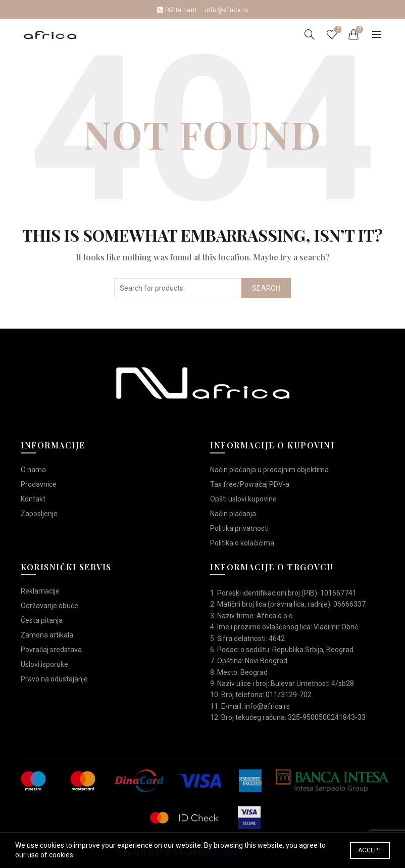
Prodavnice (39, 484)
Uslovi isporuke (44, 664)
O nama (33, 470)
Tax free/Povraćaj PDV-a (250, 484)
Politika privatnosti (239, 528)
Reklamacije (40, 591)
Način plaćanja (233, 514)
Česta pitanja (42, 620)
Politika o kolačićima (242, 543)
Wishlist (337, 30)
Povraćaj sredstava (51, 650)
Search (266, 288)
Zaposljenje (39, 514)
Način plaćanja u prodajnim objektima (269, 470)
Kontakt (33, 499)
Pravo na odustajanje (54, 679)
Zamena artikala (47, 635)
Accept (370, 850)
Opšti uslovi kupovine (243, 499)
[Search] (310, 34)
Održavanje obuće (49, 606)
